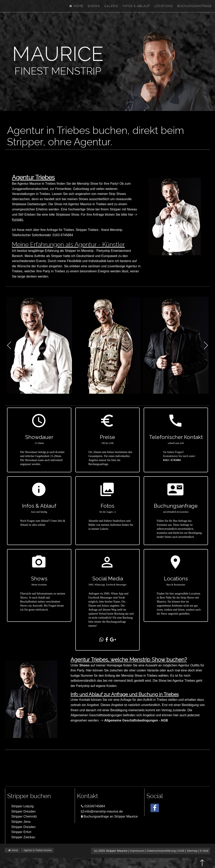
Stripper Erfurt (21, 832)
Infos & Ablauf (136, 6)
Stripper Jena (21, 822)
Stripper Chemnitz (24, 816)
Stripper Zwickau (23, 837)
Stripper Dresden (23, 811)
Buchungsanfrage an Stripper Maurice (109, 816)
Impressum (137, 851)
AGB (181, 851)
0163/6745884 (93, 806)
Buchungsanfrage (194, 6)
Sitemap (192, 851)
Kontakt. (18, 220)
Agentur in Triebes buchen (38, 850)
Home (76, 6)
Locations (164, 6)
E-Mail (204, 851)
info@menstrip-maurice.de (102, 811)
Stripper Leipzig (22, 806)
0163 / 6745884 (172, 460)
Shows (94, 6)
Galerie (111, 6)
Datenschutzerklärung (161, 851)
